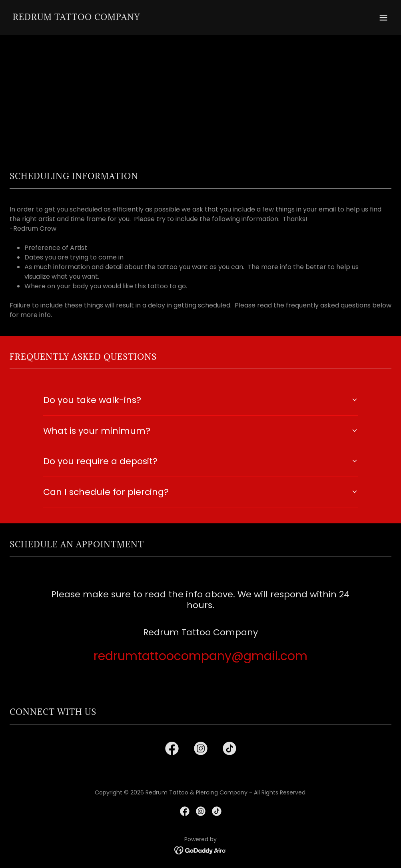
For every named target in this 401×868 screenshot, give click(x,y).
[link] (76, 18)
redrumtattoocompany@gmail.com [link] (200, 656)
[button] (383, 18)
